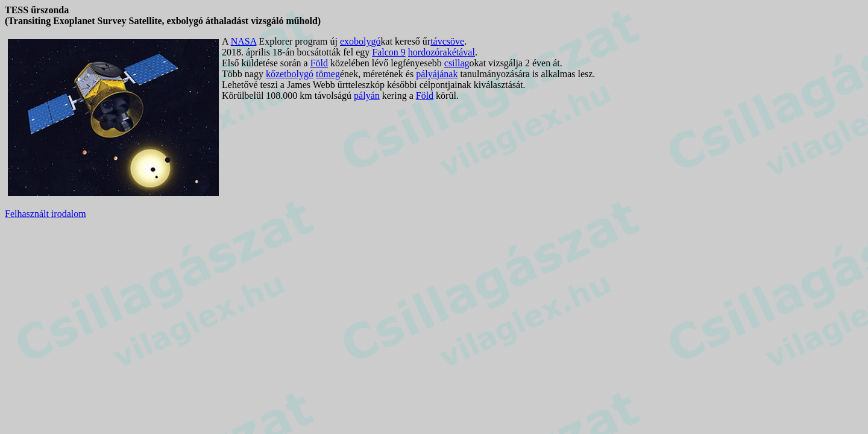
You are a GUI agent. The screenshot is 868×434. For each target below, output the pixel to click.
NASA (244, 41)
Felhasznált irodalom (46, 214)
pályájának (437, 74)
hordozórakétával (442, 52)
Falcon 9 (389, 52)
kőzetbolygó (290, 74)
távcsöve (447, 41)
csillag (457, 63)
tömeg (328, 74)
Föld (319, 63)
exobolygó (360, 41)
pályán (367, 96)
